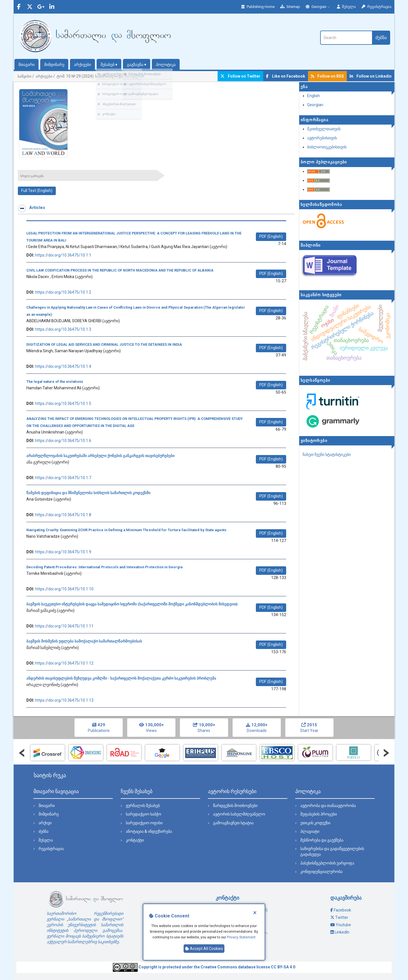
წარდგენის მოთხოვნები (235, 806)
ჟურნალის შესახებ (143, 806)
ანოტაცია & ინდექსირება (149, 831)
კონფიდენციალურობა (321, 872)
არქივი (45, 823)
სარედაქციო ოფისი (144, 823)
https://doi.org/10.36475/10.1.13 (64, 700)
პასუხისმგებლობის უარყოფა (327, 863)
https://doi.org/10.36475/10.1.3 (63, 329)
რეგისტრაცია (377, 7)
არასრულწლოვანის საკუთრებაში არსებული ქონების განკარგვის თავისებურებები (100, 456)
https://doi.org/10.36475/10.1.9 (63, 552)
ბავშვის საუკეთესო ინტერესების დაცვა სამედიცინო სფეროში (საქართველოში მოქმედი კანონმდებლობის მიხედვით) (132, 604)
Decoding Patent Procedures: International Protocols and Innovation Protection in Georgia (104, 567)
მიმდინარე (54, 65)
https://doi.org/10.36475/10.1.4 (63, 366)
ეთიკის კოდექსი (315, 823)
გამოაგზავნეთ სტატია (233, 823)
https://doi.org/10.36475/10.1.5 (63, 403)
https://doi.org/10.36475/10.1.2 (63, 292)
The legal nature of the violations (55, 382)
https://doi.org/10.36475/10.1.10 (64, 589)
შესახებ (109, 65)
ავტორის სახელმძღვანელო (239, 814)
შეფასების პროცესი (319, 814)
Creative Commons (219, 967)
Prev (22, 753)
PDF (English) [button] (271, 236)
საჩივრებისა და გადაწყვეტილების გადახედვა (332, 851)
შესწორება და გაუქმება (322, 840)
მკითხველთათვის (324, 129)
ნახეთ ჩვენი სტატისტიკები (327, 454)
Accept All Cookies (204, 949)
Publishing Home (258, 7)
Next (386, 753)
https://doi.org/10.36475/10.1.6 (63, 441)
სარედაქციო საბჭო (144, 814)
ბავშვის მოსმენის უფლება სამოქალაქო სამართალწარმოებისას (84, 641)
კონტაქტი (135, 840)
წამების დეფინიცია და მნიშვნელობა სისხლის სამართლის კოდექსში (88, 493)
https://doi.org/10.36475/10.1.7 (63, 478)
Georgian (318, 7)
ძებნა (381, 38)
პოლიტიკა (166, 65)
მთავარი (26, 65)
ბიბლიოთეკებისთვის (327, 147)
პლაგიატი (310, 831)
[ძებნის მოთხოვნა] (346, 38)
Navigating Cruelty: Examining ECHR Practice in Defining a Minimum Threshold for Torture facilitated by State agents (126, 530)
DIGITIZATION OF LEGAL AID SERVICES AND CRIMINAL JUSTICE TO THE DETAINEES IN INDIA (104, 344)
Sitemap (290, 7)
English (314, 96)
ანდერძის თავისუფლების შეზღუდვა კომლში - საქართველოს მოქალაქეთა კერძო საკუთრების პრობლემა (121, 678)
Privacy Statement (241, 937)
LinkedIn (342, 932)
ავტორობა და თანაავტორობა (328, 806)
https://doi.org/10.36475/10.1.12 (64, 663)
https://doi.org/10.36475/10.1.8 (63, 515)
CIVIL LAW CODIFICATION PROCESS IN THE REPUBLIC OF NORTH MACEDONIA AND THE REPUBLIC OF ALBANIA (120, 270)
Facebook (342, 910)
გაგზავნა (137, 65)
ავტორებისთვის (322, 138)
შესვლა (346, 7)
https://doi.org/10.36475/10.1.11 (64, 626)
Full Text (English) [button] (37, 191)
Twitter (342, 917)
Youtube (343, 925)
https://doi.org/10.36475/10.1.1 (63, 255)
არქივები (82, 65)
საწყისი (25, 76)
